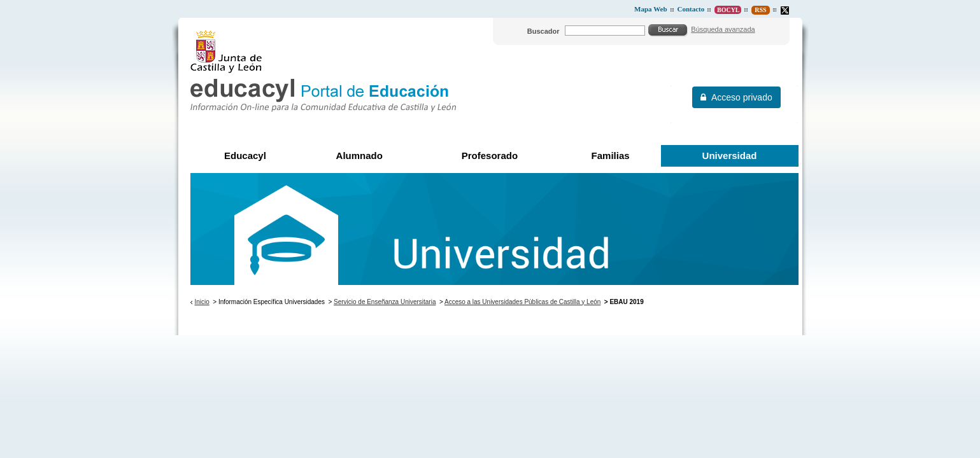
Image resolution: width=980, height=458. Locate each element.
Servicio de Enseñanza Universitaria (385, 302)
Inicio (202, 302)
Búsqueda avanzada (723, 29)
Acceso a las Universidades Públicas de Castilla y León (522, 302)
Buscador (543, 31)
